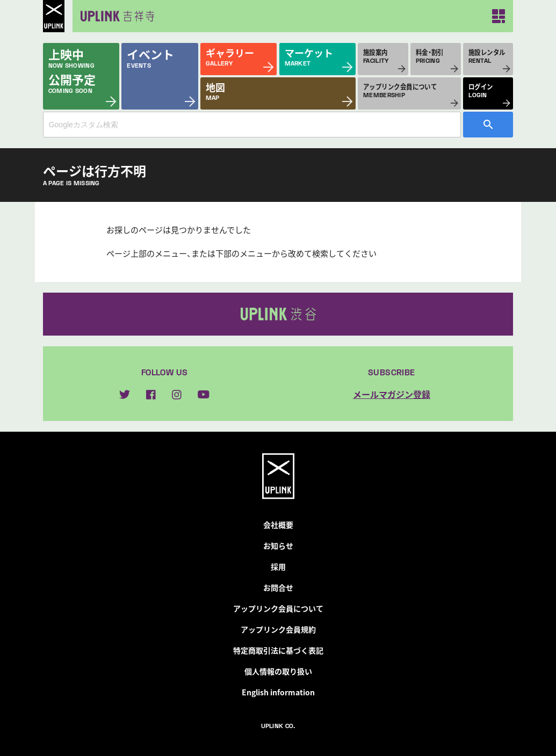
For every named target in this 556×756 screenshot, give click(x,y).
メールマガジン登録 (392, 394)
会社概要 (278, 525)
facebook (151, 395)
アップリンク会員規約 (278, 629)
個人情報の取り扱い (278, 671)
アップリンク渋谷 (278, 314)
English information (278, 692)
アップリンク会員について (278, 608)
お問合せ (278, 587)
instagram (177, 395)
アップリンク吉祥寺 (115, 16)
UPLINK (54, 16)
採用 (278, 566)
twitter (125, 394)
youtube (204, 394)
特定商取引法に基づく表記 (278, 650)
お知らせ (278, 546)
